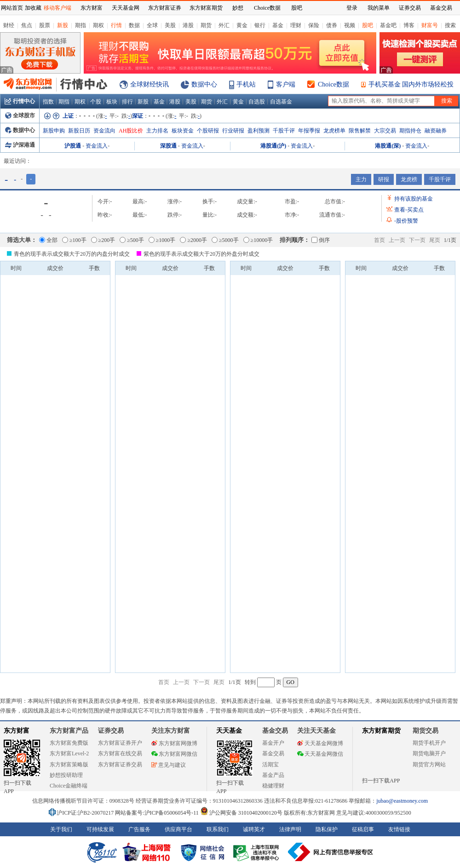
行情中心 (20, 101)
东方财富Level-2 (69, 753)
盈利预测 (259, 131)
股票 (45, 25)
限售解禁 (360, 131)
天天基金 (229, 731)
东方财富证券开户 (120, 743)
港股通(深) (388, 146)
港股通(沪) (273, 146)
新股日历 (79, 131)
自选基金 (281, 102)
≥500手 (132, 240)
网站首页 (12, 8)
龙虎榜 (409, 179)
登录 (352, 8)
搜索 (450, 25)
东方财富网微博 (174, 743)
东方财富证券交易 (120, 765)
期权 (98, 25)
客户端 (286, 84)
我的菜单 (379, 8)
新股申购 (54, 131)
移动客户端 (57, 8)
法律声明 (290, 829)
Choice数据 (333, 84)
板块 (112, 102)
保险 (314, 25)
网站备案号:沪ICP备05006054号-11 (158, 813)
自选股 (257, 102)
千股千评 (284, 131)
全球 (152, 25)
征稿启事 (363, 829)
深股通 (168, 146)
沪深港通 (20, 145)
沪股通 (73, 146)
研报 (384, 179)
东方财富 (17, 731)
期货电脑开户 (429, 753)
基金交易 (273, 753)
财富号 (430, 25)
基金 (278, 25)
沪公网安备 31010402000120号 (241, 813)
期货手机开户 (429, 743)
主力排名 (157, 131)
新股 (63, 25)
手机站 (246, 84)
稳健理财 (273, 786)
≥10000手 (258, 240)
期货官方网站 (429, 765)
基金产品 (273, 775)
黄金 (242, 25)
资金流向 (104, 131)
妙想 (238, 8)
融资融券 (436, 131)
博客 (409, 25)
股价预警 (406, 221)
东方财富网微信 (174, 754)
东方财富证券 (165, 8)
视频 (350, 25)
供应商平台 (178, 829)
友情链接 (399, 829)
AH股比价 (131, 131)
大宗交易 (385, 131)
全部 (48, 240)
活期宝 (270, 765)
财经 (9, 25)
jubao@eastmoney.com (402, 801)
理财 (296, 25)
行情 (116, 25)
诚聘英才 (254, 829)
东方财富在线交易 (120, 753)
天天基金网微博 (320, 743)
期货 (206, 25)
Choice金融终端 (69, 786)
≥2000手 (193, 240)
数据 (134, 25)
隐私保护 (327, 829)
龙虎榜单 (334, 131)
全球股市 (20, 115)
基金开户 (273, 743)
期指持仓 (410, 131)
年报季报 (309, 131)
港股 (188, 25)
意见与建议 (169, 765)
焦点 (27, 25)
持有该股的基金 (414, 199)
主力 (361, 179)
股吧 (368, 25)
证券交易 (410, 8)
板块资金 (183, 131)
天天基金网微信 (320, 754)
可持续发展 (100, 829)
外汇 (224, 25)
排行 (127, 102)
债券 (332, 25)
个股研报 (208, 131)
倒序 (321, 240)
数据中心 (204, 84)
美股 (170, 25)
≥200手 (103, 240)
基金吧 (388, 25)
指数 (48, 102)
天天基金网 (126, 8)
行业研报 (233, 131)
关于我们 (61, 829)
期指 (80, 25)
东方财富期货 (381, 731)
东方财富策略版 (69, 765)
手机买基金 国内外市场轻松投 (411, 84)
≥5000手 (225, 240)
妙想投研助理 (66, 775)
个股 (96, 102)
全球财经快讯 (149, 84)
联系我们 (218, 829)
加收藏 (33, 8)
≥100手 (74, 240)
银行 (260, 25)
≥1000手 (162, 240)
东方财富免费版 (69, 743)
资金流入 (97, 146)
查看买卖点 (409, 210)
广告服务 (139, 829)
